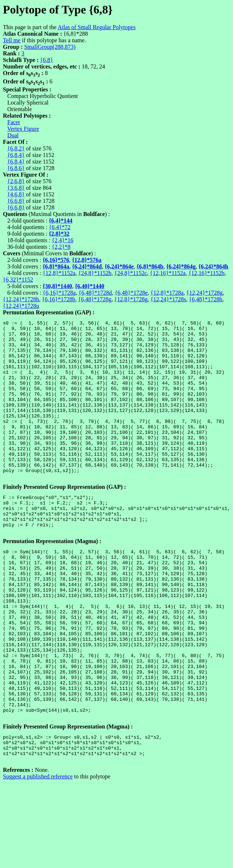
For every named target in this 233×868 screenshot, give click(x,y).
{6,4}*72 (60, 227)
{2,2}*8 (61, 247)
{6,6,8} (16, 201)
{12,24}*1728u (21, 306)
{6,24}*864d (87, 266)
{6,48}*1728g (95, 299)
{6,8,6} (16, 168)
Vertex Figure (23, 129)
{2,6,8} (16, 181)
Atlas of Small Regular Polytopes (96, 27)
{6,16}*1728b (58, 299)
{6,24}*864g (181, 266)
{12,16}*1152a (168, 273)
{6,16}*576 (56, 260)
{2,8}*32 (59, 234)
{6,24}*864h (213, 266)
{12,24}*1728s (168, 299)
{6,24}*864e (119, 266)
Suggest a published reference (38, 855)
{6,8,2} (16, 148)
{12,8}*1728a (167, 293)
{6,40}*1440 (90, 286)
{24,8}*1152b (95, 273)
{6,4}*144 (61, 221)
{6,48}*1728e (131, 293)
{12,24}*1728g (204, 293)
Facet (14, 122)
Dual (13, 135)
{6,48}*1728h (206, 299)
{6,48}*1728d (95, 293)
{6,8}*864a (56, 266)
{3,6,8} (16, 188)
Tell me (12, 40)
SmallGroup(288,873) (50, 47)
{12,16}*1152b (207, 273)
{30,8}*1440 (57, 286)
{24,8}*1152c (131, 273)
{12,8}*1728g (131, 299)
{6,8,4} (16, 155)
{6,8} (46, 60)
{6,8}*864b (150, 266)
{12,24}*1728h (21, 299)
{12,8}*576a (87, 260)
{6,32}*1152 (18, 280)
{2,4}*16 (62, 240)
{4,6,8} (16, 194)
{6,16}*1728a (59, 293)
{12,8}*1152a (59, 273)
